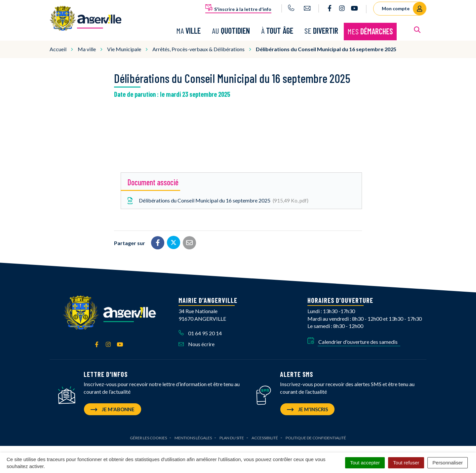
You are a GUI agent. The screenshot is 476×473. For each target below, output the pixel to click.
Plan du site (232, 438)
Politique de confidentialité (316, 438)
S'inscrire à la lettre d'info (238, 8)
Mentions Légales (193, 438)
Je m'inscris (307, 409)
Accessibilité (265, 438)
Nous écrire (197, 344)
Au (231, 31)
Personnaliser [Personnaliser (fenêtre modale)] (448, 463)
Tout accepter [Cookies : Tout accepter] (365, 463)
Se (321, 31)
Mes (370, 31)
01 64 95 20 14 (200, 333)
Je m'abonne (113, 409)
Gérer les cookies (148, 438)
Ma (188, 31)
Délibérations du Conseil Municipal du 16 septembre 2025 (217, 201)
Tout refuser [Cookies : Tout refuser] (406, 463)
